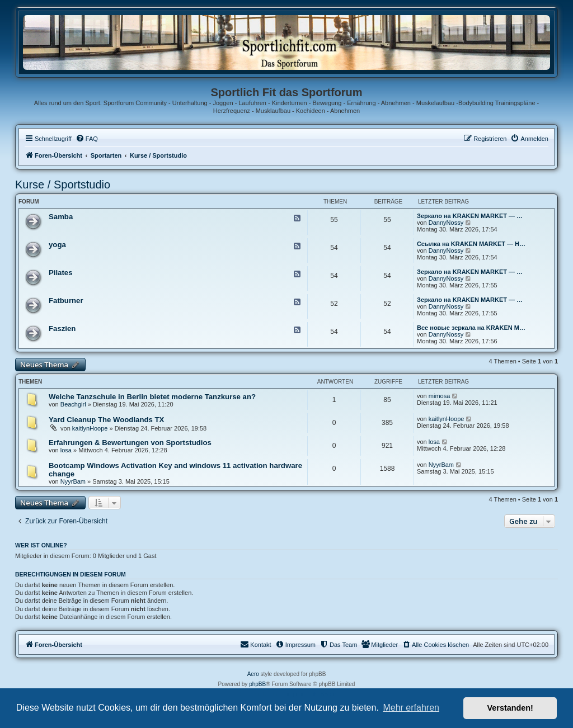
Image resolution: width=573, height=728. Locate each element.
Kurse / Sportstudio (63, 185)
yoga (57, 245)
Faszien (62, 328)
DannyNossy (446, 223)
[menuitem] (87, 139)
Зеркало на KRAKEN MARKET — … (470, 216)
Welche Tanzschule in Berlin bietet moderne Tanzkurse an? (152, 397)
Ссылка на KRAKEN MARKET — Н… (471, 244)
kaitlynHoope (90, 428)
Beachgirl (73, 404)
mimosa (440, 396)
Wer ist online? (41, 545)
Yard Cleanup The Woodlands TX (106, 420)
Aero (253, 674)
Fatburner (66, 301)
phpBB (257, 684)
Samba (61, 217)
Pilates (61, 273)
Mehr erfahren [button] (411, 708)
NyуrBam (73, 481)
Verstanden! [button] (510, 708)
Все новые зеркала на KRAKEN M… (471, 328)
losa (66, 450)
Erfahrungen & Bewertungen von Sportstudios (130, 443)
